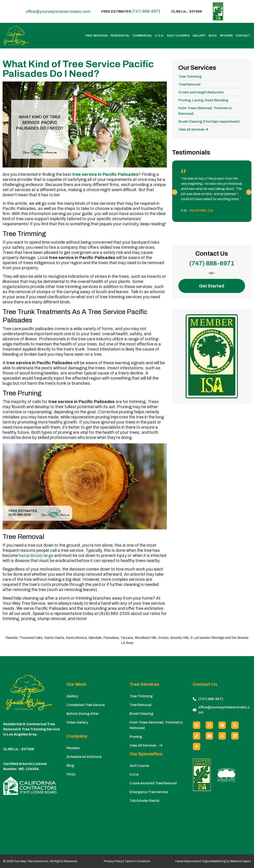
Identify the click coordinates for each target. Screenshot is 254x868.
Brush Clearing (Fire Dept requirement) (209, 122)
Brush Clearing (141, 714)
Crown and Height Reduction (201, 92)
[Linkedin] (235, 736)
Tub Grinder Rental (144, 801)
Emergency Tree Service (149, 792)
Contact (243, 36)
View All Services (146, 745)
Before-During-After (83, 714)
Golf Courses (178, 36)
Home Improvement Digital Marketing (201, 861)
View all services (193, 129)
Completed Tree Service (86, 705)
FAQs (71, 774)
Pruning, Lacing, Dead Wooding (203, 100)
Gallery (199, 36)
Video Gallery (77, 722)
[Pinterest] (197, 746)
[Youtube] (209, 736)
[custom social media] (197, 736)
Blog (213, 36)
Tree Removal (189, 84)
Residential (120, 36)
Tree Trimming (190, 76)
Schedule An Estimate (84, 757)
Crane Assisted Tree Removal (153, 783)
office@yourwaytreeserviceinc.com (58, 11)
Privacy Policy (113, 861)
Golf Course (139, 766)
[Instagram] (209, 725)
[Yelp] (235, 725)
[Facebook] (222, 725)
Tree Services (96, 36)
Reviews (226, 36)
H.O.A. (159, 36)
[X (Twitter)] (222, 736)
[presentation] (175, 192)
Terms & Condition (137, 861)
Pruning (136, 737)
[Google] (197, 725)
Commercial (142, 36)
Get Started (212, 286)
